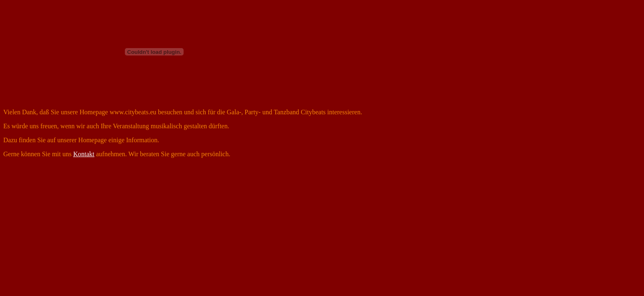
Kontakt (84, 154)
